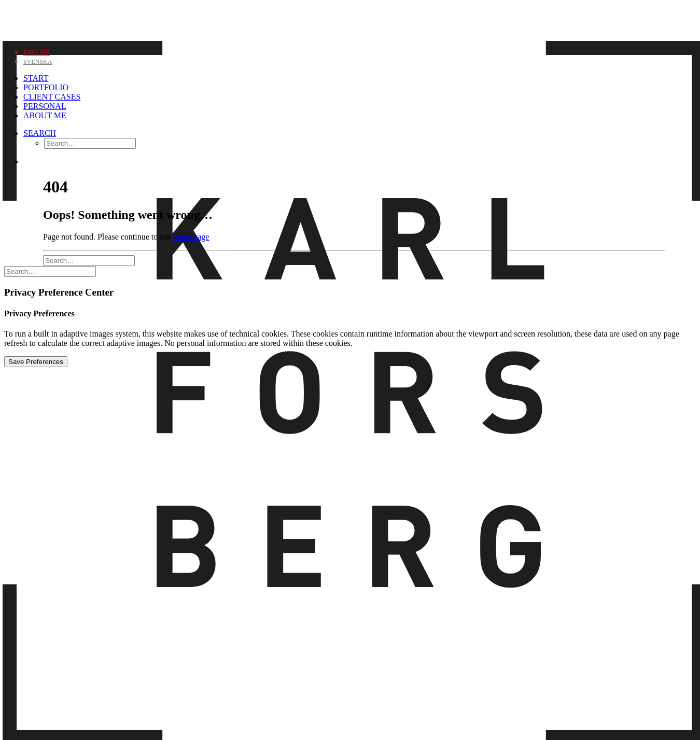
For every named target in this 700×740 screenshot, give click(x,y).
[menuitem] (37, 52)
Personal (45, 106)
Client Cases (52, 97)
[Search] (40, 133)
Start (36, 78)
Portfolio (46, 87)
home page (191, 237)
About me (45, 115)
